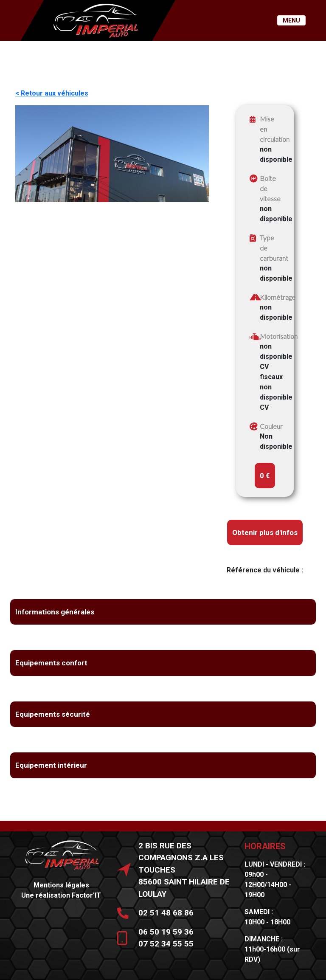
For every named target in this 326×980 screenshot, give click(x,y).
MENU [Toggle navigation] (291, 20)
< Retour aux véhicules (52, 93)
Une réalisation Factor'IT (61, 895)
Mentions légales (61, 885)
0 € (265, 476)
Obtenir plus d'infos (265, 532)
